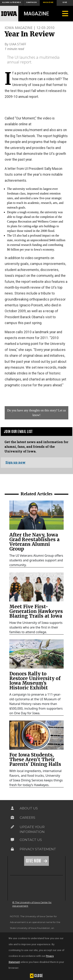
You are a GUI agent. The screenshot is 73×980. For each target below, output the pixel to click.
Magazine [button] (48, 2)
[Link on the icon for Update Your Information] (12, 827)
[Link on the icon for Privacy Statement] (12, 849)
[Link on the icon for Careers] (12, 818)
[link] (36, 515)
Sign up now (15, 462)
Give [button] (65, 2)
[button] (36, 976)
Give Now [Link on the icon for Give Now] (34, 861)
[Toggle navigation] (65, 14)
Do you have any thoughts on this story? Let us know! (37, 413)
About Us (29, 808)
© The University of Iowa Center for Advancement (32, 904)
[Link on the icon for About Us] (12, 808)
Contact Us (31, 840)
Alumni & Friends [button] (11, 2)
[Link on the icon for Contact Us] (12, 840)
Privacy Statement (38, 849)
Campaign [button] (31, 2)
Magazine (36, 14)
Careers (27, 818)
